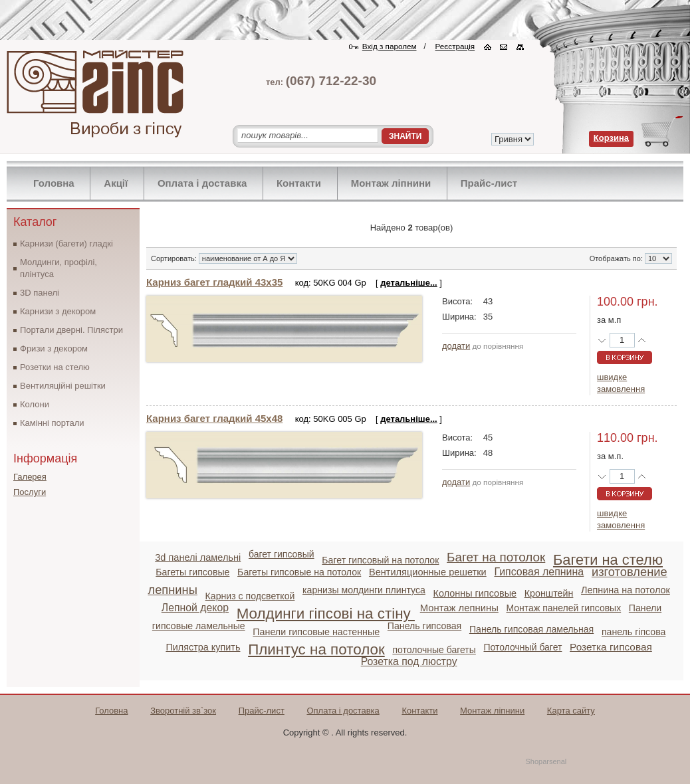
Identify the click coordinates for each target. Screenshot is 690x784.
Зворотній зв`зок (183, 711)
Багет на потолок (496, 557)
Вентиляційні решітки (63, 386)
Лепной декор (195, 608)
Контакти (299, 183)
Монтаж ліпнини (391, 183)
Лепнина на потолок (626, 590)
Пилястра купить (203, 647)
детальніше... (409, 283)
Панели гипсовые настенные (316, 632)
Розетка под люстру (409, 661)
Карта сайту (571, 711)
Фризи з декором (54, 348)
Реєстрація (455, 46)
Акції (116, 183)
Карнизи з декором (58, 311)
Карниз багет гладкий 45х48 (214, 418)
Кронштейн (549, 593)
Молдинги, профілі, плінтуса (58, 268)
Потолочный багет (523, 647)
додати (456, 346)
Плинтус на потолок (316, 649)
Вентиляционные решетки (428, 572)
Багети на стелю (608, 560)
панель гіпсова (633, 632)
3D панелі (40, 293)
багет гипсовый (282, 554)
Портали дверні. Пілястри (71, 330)
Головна (54, 183)
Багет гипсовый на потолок (380, 560)
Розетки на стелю (55, 367)
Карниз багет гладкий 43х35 (214, 282)
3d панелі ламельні (198, 557)
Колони (35, 404)
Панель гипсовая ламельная (531, 629)
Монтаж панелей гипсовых (564, 608)
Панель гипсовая (424, 626)
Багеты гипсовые (192, 572)
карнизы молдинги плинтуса (364, 590)
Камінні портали (52, 423)
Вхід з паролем (390, 46)
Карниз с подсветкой (250, 596)
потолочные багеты (434, 650)
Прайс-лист (489, 183)
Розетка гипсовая (611, 647)
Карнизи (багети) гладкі (66, 244)
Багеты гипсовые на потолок (299, 572)
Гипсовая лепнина (539, 572)
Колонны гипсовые (475, 593)
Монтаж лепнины (459, 608)
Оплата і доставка (202, 183)
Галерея (30, 477)
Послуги (30, 492)
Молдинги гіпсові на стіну (326, 614)
